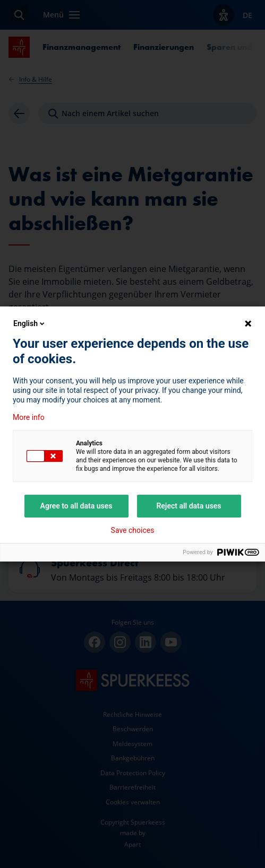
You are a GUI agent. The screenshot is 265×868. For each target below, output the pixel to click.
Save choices (133, 530)
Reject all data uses (189, 506)
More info (29, 417)
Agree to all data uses (76, 506)
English (30, 323)
